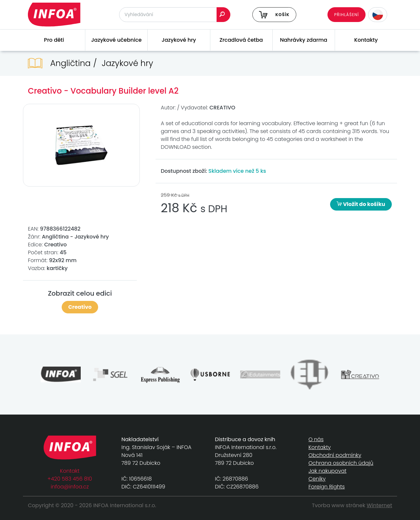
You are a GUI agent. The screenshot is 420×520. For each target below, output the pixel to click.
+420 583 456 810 (70, 479)
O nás (316, 439)
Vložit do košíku (361, 204)
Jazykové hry (179, 40)
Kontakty (366, 40)
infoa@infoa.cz (70, 487)
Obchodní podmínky (335, 455)
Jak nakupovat (327, 471)
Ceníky (317, 479)
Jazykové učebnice (116, 40)
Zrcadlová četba (241, 40)
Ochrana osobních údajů (341, 463)
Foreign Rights (327, 487)
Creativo (80, 307)
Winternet (380, 505)
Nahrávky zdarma (304, 40)
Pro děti (54, 40)
